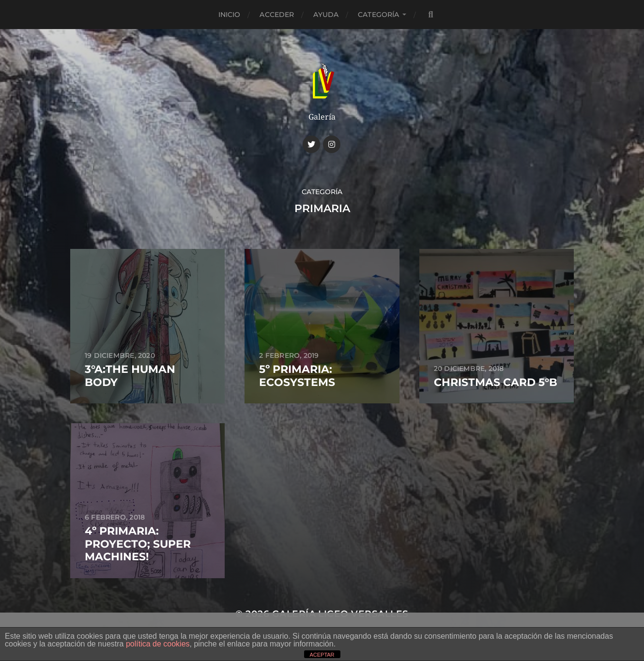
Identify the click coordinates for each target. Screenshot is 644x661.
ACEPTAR (322, 655)
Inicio (230, 15)
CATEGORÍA (378, 15)
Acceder (277, 15)
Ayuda (326, 15)
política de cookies (158, 644)
